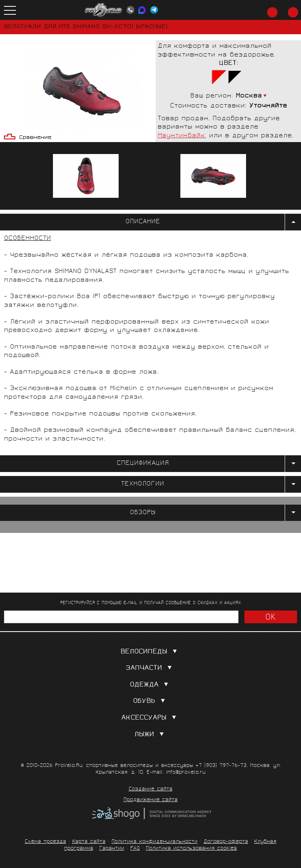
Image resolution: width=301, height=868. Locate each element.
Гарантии (112, 849)
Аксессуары (150, 718)
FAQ (135, 849)
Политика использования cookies (191, 849)
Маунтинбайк (181, 136)
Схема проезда (45, 842)
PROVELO (104, 10)
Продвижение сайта (150, 800)
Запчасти (150, 668)
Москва (249, 96)
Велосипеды (150, 652)
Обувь (151, 701)
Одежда (151, 685)
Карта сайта (89, 842)
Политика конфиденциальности (154, 842)
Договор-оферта (226, 842)
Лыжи (151, 735)
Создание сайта (150, 790)
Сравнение (35, 138)
